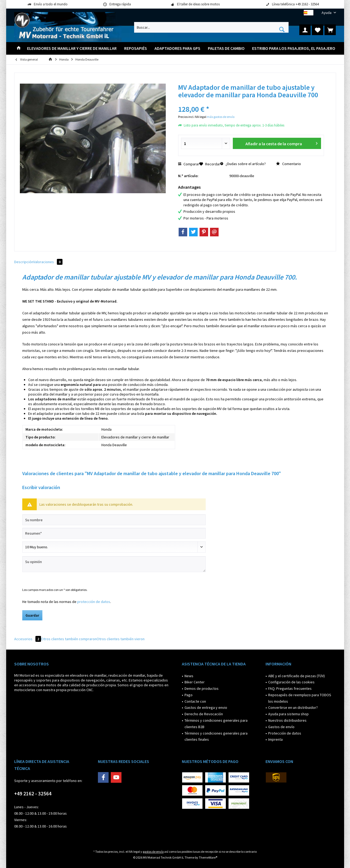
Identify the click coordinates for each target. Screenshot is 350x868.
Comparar (189, 164)
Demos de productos (202, 688)
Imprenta (275, 739)
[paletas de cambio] (226, 48)
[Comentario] (114, 547)
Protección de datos (285, 733)
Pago (189, 695)
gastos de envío (153, 852)
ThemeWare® (208, 857)
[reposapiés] (136, 48)
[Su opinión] (114, 564)
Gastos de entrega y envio (206, 707)
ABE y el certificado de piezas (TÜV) (296, 676)
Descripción (24, 262)
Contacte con (195, 701)
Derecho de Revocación (204, 714)
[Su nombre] (114, 520)
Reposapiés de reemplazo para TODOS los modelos (300, 698)
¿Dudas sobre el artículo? (243, 164)
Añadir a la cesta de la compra (281, 143)
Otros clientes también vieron (121, 639)
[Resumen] (114, 533)
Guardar (32, 615)
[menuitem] (327, 13)
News (189, 676)
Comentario (288, 164)
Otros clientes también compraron (69, 639)
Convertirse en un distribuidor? (293, 707)
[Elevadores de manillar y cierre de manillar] (72, 48)
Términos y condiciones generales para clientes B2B (216, 724)
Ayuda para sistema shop (288, 714)
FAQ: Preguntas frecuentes (290, 688)
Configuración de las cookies (291, 682)
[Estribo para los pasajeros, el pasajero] (294, 48)
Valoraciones (48, 262)
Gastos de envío (281, 727)
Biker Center (195, 682)
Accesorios (28, 639)
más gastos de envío (221, 117)
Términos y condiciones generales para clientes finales (216, 736)
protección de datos (94, 602)
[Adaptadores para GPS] (177, 48)
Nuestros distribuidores (287, 720)
